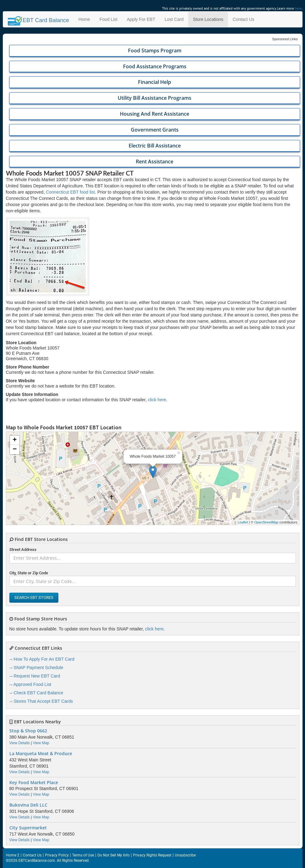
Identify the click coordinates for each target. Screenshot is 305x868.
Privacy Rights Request (152, 855)
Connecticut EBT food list (70, 192)
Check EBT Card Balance (38, 693)
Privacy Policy (57, 855)
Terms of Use (83, 855)
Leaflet (243, 522)
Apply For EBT (141, 19)
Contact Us (243, 19)
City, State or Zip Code (29, 573)
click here (157, 400)
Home (84, 19)
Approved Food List (32, 684)
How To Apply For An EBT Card (44, 659)
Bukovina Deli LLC (28, 805)
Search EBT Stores (34, 598)
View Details (20, 743)
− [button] (15, 450)
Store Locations (208, 19)
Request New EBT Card (37, 676)
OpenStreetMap (266, 522)
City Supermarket (28, 828)
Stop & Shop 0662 (28, 731)
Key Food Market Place (34, 783)
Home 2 (13, 855)
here (298, 8)
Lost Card (174, 19)
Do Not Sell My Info (113, 855)
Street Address (23, 550)
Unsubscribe (185, 855)
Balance (39, 20)
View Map (41, 743)
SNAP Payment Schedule (38, 668)
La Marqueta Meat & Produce (41, 754)
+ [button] (15, 440)
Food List (109, 19)
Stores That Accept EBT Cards (43, 701)
